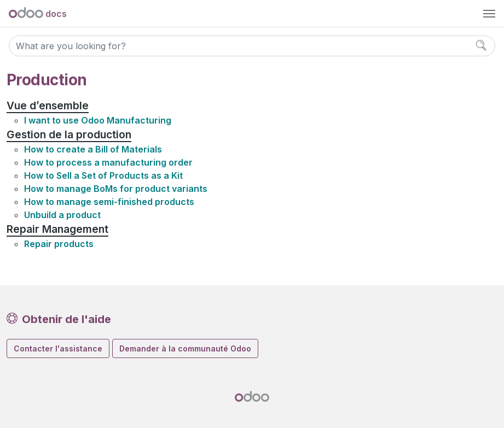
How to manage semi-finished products (109, 202)
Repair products (59, 244)
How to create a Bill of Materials (93, 149)
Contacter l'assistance (58, 348)
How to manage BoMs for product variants (116, 189)
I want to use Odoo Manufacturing (98, 120)
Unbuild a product (62, 215)
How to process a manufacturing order (108, 162)
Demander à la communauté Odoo (185, 348)
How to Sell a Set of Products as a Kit (103, 175)
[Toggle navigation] (489, 14)
